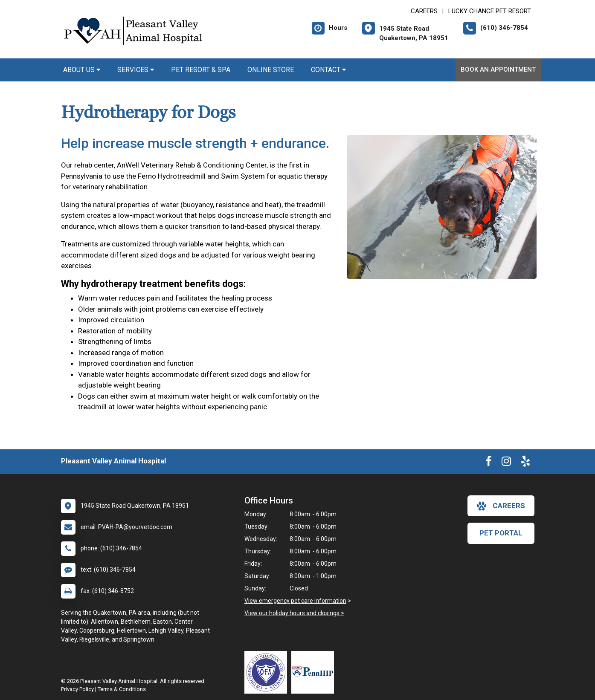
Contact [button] (328, 70)
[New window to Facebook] (489, 463)
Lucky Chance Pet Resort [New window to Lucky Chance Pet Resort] (490, 11)
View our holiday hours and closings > (294, 613)
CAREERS (424, 11)
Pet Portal (501, 533)
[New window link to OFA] (268, 672)
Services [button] (136, 70)
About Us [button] (82, 70)
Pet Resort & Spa (201, 70)
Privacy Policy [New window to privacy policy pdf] (77, 689)
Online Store (271, 70)
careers (501, 506)
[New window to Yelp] (525, 463)
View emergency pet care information (295, 601)
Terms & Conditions (122, 689)
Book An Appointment (498, 69)
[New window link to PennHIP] (315, 672)
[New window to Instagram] (506, 463)
